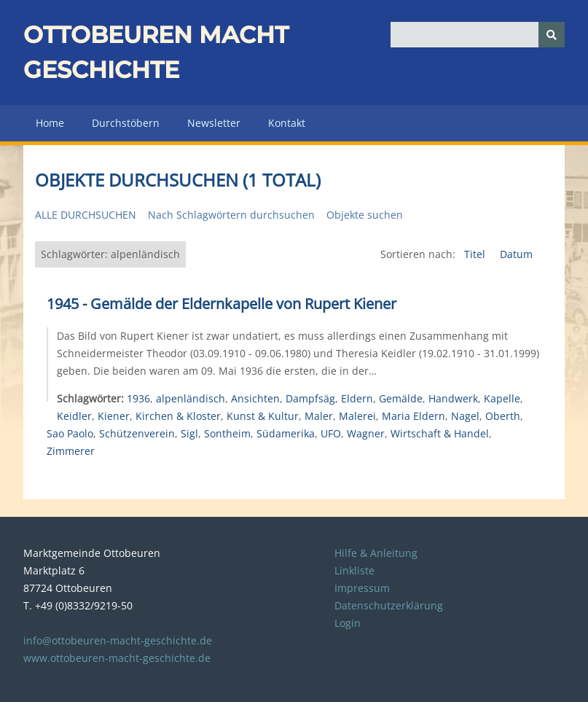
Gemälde (401, 398)
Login (348, 623)
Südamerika (286, 433)
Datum (516, 254)
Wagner (366, 433)
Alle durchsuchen (86, 215)
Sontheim (227, 433)
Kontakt (287, 123)
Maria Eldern (413, 416)
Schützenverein (137, 433)
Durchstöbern (126, 123)
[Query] (478, 35)
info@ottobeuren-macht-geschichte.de (118, 640)
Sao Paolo (70, 433)
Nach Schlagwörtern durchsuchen (231, 215)
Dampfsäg (310, 398)
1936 (138, 398)
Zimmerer (71, 451)
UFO (331, 433)
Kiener (114, 416)
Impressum (362, 588)
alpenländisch (191, 398)
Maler (319, 416)
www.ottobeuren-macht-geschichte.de (117, 658)
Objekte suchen (365, 215)
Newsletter (214, 123)
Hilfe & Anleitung (376, 553)
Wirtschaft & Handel (440, 433)
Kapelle (502, 398)
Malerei (357, 416)
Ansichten (255, 398)
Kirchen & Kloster (178, 416)
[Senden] (552, 35)
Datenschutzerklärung (389, 605)
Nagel (465, 416)
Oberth (503, 416)
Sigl (189, 433)
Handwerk (453, 398)
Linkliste (354, 570)
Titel (476, 254)
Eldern (357, 398)
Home (50, 123)
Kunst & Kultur (263, 416)
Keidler (74, 416)
